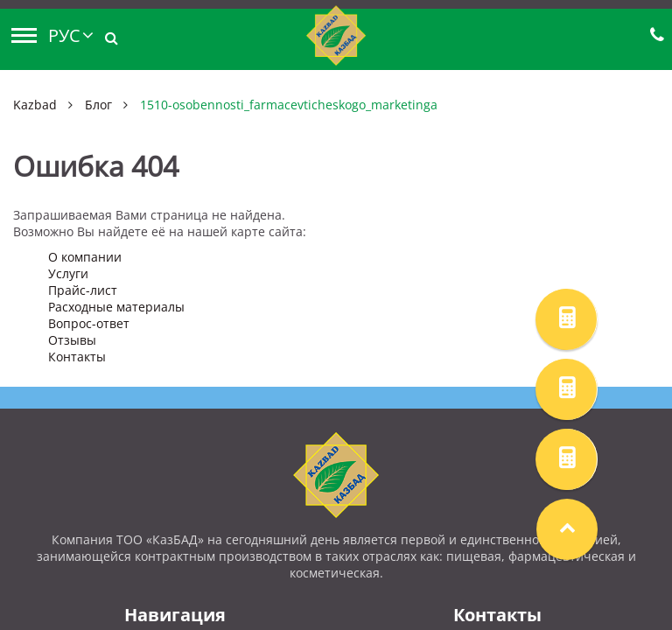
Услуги (68, 273)
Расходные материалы (116, 307)
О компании (85, 257)
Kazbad (35, 105)
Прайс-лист (83, 290)
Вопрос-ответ (89, 323)
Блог (98, 105)
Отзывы (72, 340)
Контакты (77, 357)
